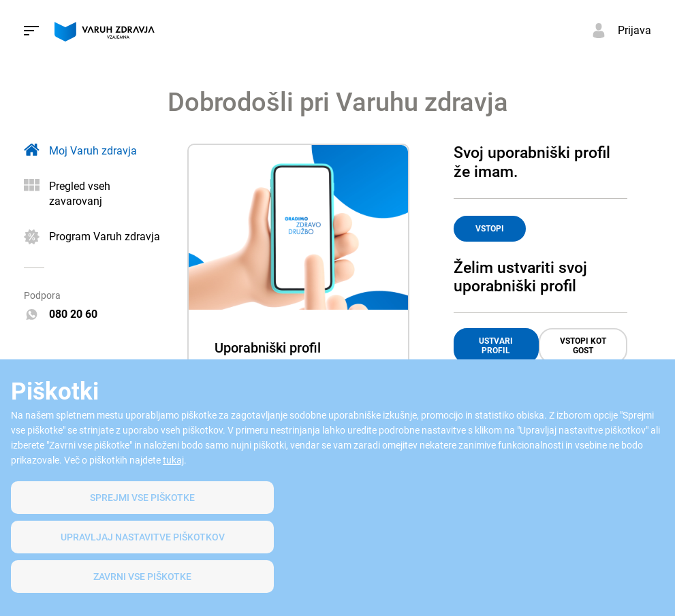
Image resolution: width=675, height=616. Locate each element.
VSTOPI (490, 229)
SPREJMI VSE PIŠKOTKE (142, 498)
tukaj (173, 460)
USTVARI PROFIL (496, 346)
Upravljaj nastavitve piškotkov (143, 537)
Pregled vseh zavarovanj (80, 194)
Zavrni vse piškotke (142, 577)
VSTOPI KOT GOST (583, 346)
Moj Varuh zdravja (93, 151)
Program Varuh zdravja (105, 237)
